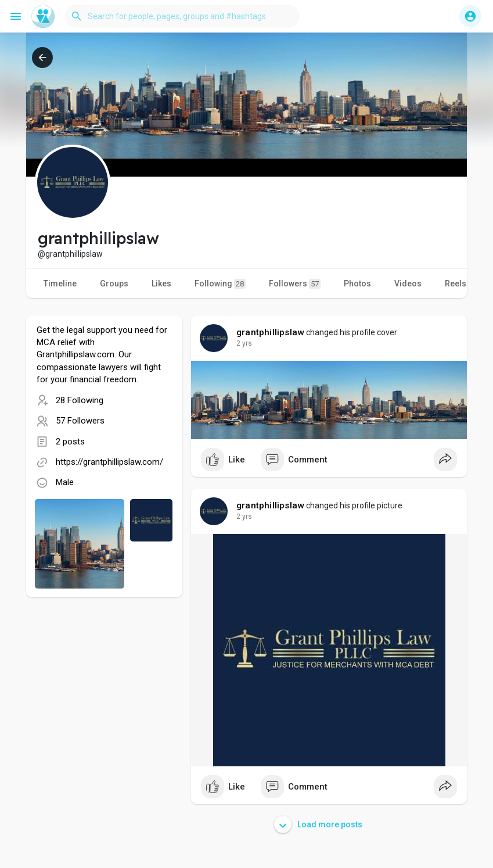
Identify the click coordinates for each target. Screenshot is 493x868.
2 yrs (244, 343)
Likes (161, 284)
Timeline (60, 284)
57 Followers (80, 421)
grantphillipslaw (270, 332)
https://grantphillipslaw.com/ (109, 462)
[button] (182, 16)
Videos (408, 284)
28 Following (80, 400)
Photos (357, 284)
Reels (456, 284)
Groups (114, 284)
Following (220, 284)
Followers (295, 284)
